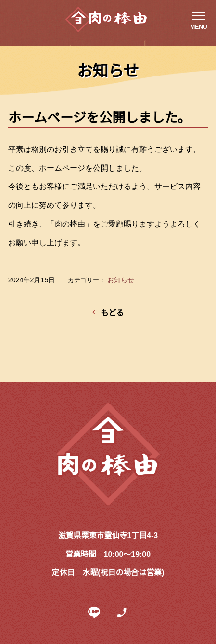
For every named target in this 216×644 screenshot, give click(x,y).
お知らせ (121, 280)
